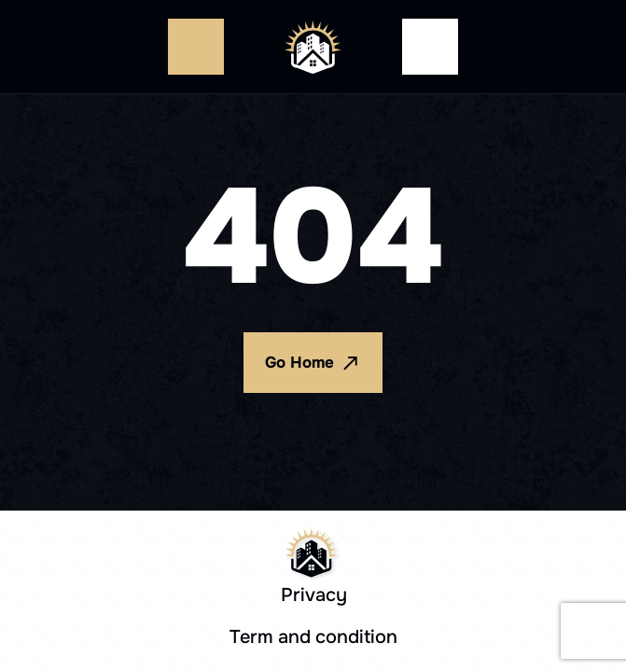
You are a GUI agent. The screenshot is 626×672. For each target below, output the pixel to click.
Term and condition (313, 637)
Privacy (314, 595)
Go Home (313, 363)
